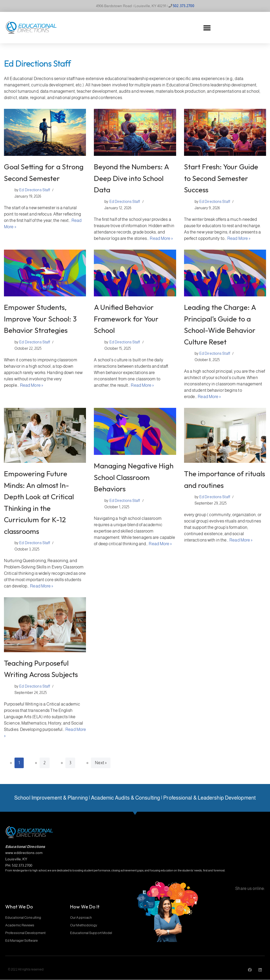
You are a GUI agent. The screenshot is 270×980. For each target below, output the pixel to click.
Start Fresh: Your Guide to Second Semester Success (221, 178)
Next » (101, 763)
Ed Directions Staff (35, 190)
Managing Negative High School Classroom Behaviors (134, 477)
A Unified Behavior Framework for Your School (126, 319)
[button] (207, 28)
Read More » (161, 238)
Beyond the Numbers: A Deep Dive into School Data (131, 178)
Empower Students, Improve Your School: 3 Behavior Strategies (40, 319)
